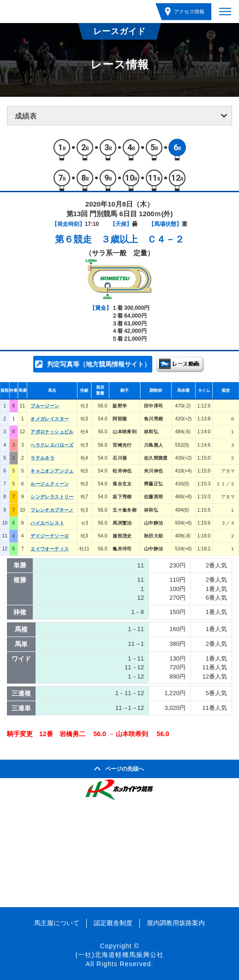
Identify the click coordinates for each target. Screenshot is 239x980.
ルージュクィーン (50, 484)
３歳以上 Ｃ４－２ (143, 239)
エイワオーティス (50, 549)
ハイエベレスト (47, 523)
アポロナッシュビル (52, 432)
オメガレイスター (50, 419)
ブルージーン (45, 406)
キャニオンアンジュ (52, 471)
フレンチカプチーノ (52, 510)
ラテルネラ (42, 458)
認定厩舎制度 (113, 923)
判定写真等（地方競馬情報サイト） (99, 364)
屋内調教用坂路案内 (176, 923)
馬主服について (57, 923)
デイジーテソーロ (50, 536)
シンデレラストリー (52, 497)
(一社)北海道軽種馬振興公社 (119, 955)
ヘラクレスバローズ (52, 445)
